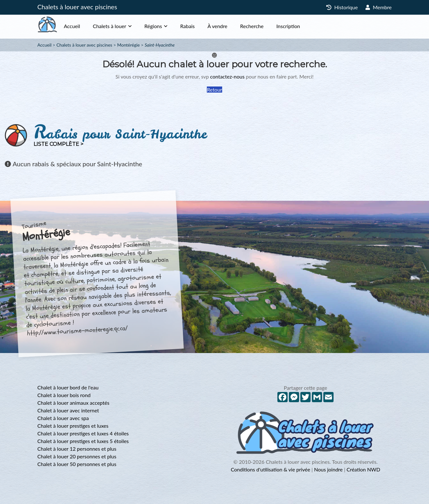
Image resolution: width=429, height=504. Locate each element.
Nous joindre (328, 469)
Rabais (200, 26)
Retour (214, 90)
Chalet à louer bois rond (64, 395)
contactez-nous (227, 76)
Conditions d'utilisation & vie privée (271, 469)
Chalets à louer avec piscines (77, 7)
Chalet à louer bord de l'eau (68, 387)
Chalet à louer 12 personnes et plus (77, 449)
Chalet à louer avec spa (63, 418)
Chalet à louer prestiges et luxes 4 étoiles (83, 433)
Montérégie (128, 45)
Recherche (264, 26)
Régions (166, 26)
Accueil (85, 26)
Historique (342, 7)
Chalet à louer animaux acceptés (73, 403)
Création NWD (363, 469)
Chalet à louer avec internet (68, 410)
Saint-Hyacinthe (160, 45)
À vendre (230, 26)
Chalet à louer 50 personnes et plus (77, 464)
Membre (379, 7)
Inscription (301, 26)
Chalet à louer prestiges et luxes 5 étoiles (83, 441)
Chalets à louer (122, 26)
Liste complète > (58, 144)
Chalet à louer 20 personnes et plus (77, 456)
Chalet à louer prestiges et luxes (73, 426)
